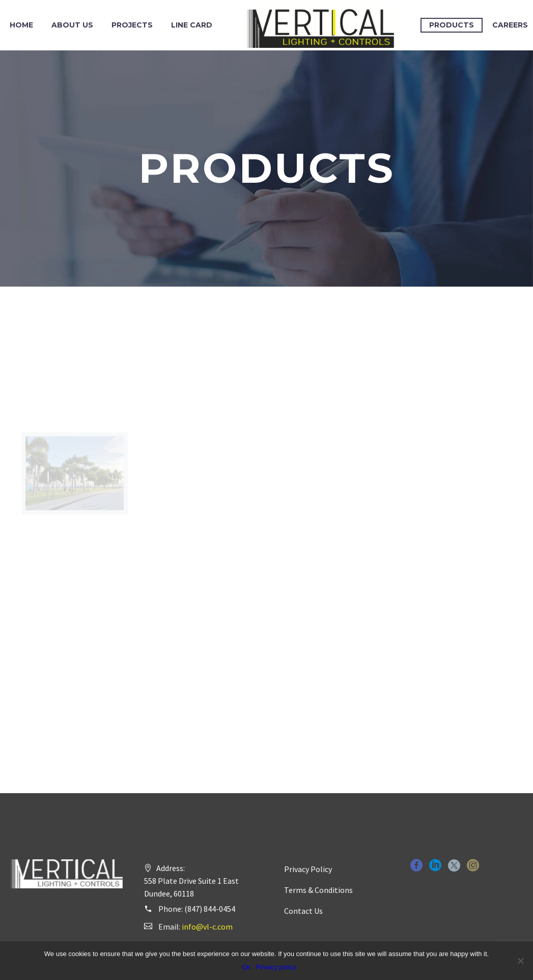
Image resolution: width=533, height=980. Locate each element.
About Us (72, 25)
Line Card (192, 25)
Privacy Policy (308, 869)
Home (21, 25)
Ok (246, 967)
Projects (132, 25)
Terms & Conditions (318, 890)
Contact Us (303, 911)
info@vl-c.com (207, 927)
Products (452, 25)
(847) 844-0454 (210, 909)
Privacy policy (276, 967)
